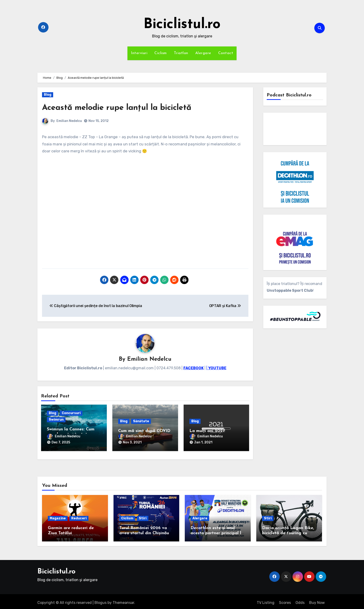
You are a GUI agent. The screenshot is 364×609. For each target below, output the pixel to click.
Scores (285, 600)
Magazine (58, 516)
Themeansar (123, 600)
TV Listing (266, 600)
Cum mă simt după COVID (144, 431)
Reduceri (79, 516)
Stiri (143, 516)
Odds (300, 600)
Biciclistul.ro (182, 25)
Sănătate (141, 422)
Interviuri (139, 53)
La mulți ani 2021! (207, 431)
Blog (48, 95)
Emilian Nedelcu (69, 121)
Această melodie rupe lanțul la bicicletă (125, 108)
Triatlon (181, 53)
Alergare (203, 53)
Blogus (101, 600)
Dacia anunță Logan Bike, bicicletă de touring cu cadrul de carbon (288, 531)
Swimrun (56, 420)
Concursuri (71, 414)
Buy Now (317, 600)
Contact (226, 53)
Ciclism (161, 53)
